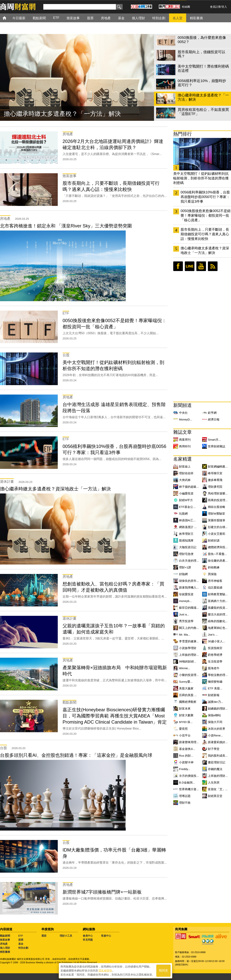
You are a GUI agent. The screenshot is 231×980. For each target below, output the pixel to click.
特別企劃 (23, 948)
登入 (224, 7)
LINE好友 (190, 266)
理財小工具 (66, 936)
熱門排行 (182, 134)
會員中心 (88, 936)
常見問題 (88, 940)
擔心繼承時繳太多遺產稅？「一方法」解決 (62, 114)
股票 (21, 940)
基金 (21, 944)
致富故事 (5, 940)
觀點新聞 (5, 936)
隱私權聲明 (105, 971)
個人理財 (5, 948)
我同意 (163, 971)
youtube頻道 (201, 266)
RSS (213, 266)
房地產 (4, 944)
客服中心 (106, 936)
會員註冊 (215, 7)
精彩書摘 (5, 952)
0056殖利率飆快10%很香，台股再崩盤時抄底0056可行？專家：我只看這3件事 (205, 197)
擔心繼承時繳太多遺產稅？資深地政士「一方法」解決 (205, 250)
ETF (21, 936)
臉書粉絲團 (178, 266)
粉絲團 (186, 7)
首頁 (8, 18)
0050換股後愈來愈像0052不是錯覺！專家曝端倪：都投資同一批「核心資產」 (206, 216)
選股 (44, 936)
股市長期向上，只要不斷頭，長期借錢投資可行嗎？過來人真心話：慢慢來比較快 (205, 234)
